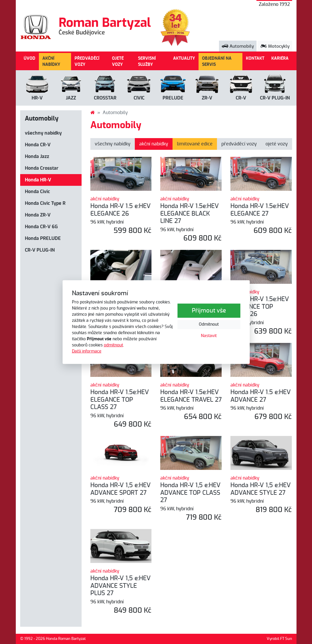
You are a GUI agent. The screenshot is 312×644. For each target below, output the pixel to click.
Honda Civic (37, 192)
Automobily (238, 46)
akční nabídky (154, 144)
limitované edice (195, 144)
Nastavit (209, 336)
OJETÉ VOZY (118, 62)
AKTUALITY (184, 58)
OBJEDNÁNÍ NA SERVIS (217, 62)
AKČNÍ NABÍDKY (51, 62)
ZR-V (207, 98)
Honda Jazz (37, 157)
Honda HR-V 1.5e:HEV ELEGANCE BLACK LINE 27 (189, 214)
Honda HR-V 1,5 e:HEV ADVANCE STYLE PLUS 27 (120, 586)
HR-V (37, 98)
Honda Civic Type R (45, 203)
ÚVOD (30, 58)
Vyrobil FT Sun (279, 639)
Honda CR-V (38, 145)
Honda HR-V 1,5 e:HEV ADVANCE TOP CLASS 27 (190, 493)
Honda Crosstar (42, 168)
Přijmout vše (209, 311)
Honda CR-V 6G (41, 227)
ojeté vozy (277, 144)
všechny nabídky (43, 133)
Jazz (71, 98)
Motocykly (275, 46)
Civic (139, 98)
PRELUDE (173, 98)
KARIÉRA (280, 58)
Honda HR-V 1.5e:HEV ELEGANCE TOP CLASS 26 (260, 307)
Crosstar (105, 98)
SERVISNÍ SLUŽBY (147, 62)
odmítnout (113, 345)
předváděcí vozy (239, 144)
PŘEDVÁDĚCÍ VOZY (87, 62)
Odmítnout (209, 324)
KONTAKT (255, 58)
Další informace (87, 351)
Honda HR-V (38, 180)
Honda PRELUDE (43, 238)
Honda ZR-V (38, 215)
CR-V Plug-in (275, 98)
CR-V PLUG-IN (40, 250)
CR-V (241, 98)
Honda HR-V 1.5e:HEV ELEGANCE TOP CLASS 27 (120, 400)
